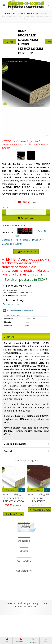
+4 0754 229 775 (11, 304)
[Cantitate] (26, 212)
